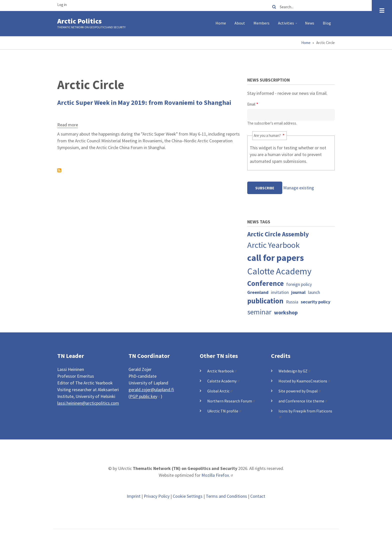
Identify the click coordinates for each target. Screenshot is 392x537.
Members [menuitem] (261, 23)
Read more (68, 125)
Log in (62, 5)
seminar (259, 312)
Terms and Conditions (226, 496)
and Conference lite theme (303, 401)
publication (265, 301)
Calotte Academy (279, 271)
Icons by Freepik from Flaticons (305, 413)
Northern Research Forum (231, 401)
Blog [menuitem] (327, 23)
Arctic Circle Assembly (278, 234)
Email (251, 104)
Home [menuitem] (221, 23)
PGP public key (145, 396)
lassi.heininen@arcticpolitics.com (88, 403)
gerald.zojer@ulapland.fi (151, 390)
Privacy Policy (157, 496)
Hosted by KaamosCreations (305, 381)
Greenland (258, 292)
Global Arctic (220, 391)
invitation (280, 292)
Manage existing (299, 188)
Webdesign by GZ (295, 371)
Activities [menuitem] (288, 25)
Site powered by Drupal (300, 391)
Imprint (134, 496)
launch (314, 292)
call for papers (275, 258)
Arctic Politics (79, 21)
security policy (315, 302)
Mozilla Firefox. (217, 475)
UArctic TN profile (224, 411)
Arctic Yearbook (273, 245)
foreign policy (299, 284)
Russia (292, 302)
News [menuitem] (310, 23)
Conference (265, 283)
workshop (286, 313)
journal (298, 292)
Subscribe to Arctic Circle (59, 170)
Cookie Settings (188, 496)
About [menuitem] (240, 23)
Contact (258, 496)
